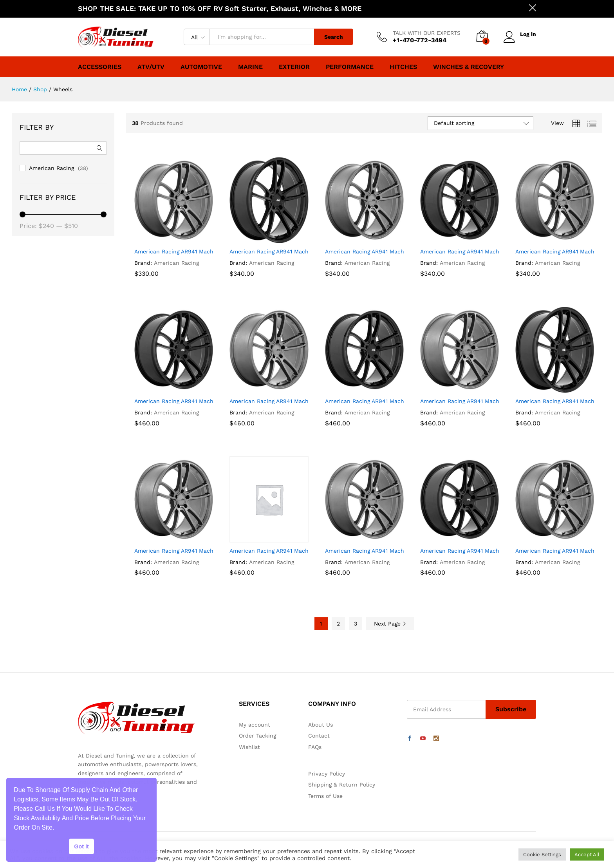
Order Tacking (257, 736)
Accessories (100, 67)
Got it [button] (81, 846)
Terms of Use (325, 796)
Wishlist (249, 747)
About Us (321, 725)
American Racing (176, 263)
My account (255, 725)
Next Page (390, 624)
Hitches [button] (403, 67)
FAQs (315, 747)
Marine (250, 67)
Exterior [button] (294, 67)
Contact (319, 736)
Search (334, 37)
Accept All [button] (587, 854)
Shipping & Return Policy (342, 785)
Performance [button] (350, 67)
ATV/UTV (151, 67)
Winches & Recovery (469, 67)
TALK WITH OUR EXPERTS (427, 33)
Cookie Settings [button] (542, 854)
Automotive (201, 67)
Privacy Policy (327, 774)
